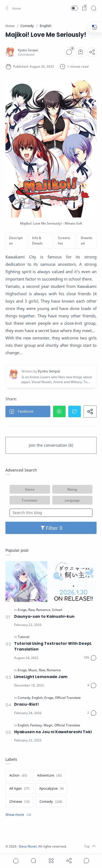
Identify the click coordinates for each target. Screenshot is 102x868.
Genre (30, 489)
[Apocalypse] (51, 789)
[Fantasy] (36, 725)
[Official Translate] (68, 698)
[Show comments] (86, 861)
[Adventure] (49, 775)
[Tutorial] (24, 637)
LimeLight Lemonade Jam (41, 677)
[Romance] (44, 610)
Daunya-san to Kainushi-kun (44, 616)
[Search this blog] (51, 513)
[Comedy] (24, 698)
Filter (51, 528)
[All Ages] (19, 789)
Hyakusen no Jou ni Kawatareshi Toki (53, 732)
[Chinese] (19, 802)
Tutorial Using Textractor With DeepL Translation (53, 646)
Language (72, 500)
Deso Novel (28, 846)
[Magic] (49, 725)
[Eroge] (23, 610)
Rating (72, 489)
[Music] (33, 670)
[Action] (18, 775)
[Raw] (32, 610)
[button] (12, 8)
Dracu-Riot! (27, 704)
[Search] (94, 8)
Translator (30, 500)
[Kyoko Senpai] (28, 50)
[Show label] (18, 815)
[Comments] (69, 52)
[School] (57, 610)
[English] (38, 698)
